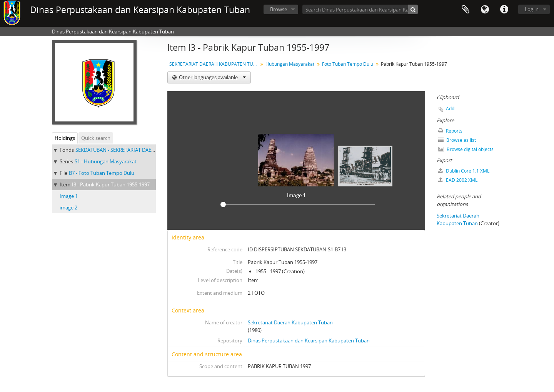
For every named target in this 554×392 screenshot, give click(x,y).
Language (485, 10)
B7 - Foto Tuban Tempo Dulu (102, 173)
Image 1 (69, 196)
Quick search (96, 138)
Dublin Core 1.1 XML (464, 171)
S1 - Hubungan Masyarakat (106, 161)
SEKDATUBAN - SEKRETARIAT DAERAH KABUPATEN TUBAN (142, 150)
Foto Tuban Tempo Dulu (348, 64)
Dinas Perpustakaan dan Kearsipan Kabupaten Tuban (309, 341)
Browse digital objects (466, 149)
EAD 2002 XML (458, 180)
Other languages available (212, 77)
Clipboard (466, 10)
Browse (279, 9)
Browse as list (457, 140)
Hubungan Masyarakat (290, 64)
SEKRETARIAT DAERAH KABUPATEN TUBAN (214, 64)
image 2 (68, 208)
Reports (450, 131)
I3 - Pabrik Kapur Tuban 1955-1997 (111, 184)
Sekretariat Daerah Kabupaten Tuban (290, 322)
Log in (532, 9)
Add (450, 109)
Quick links (504, 10)
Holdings (65, 138)
